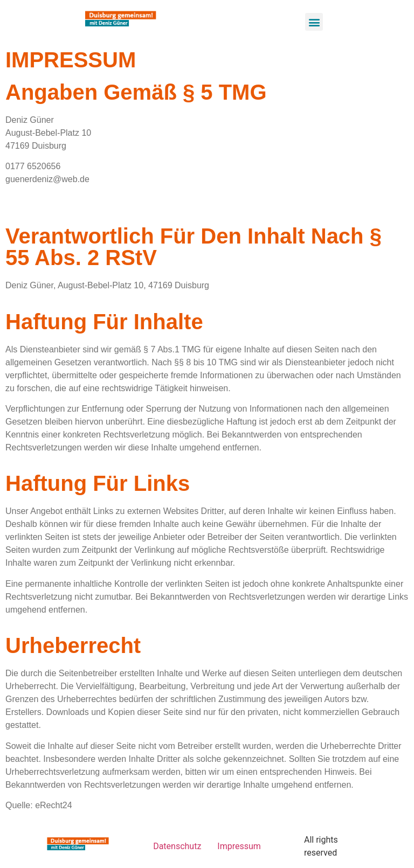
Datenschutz (177, 846)
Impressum (239, 846)
